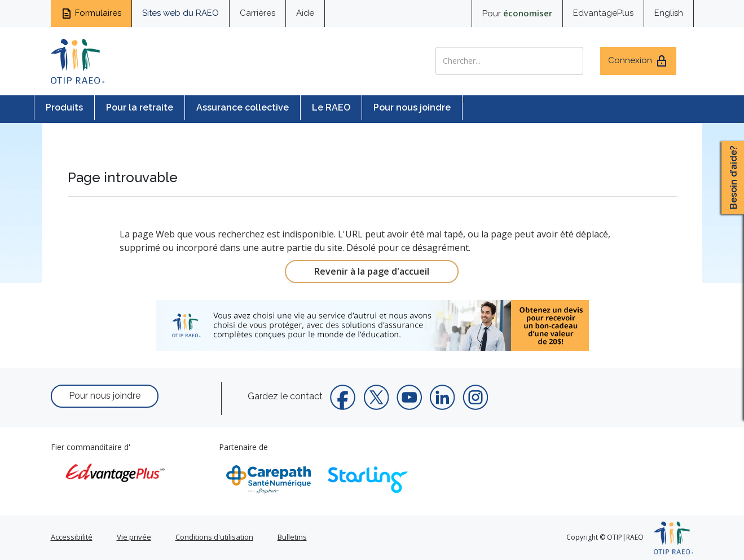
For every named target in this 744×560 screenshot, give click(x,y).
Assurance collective (243, 107)
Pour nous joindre (412, 107)
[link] (372, 325)
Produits (64, 107)
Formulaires (91, 14)
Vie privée (134, 537)
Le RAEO (331, 107)
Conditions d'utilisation (214, 537)
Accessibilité (72, 537)
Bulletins (292, 537)
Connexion (638, 61)
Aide (305, 13)
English (669, 13)
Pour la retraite (140, 107)
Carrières (257, 13)
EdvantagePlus (603, 13)
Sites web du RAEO (181, 13)
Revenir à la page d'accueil (372, 271)
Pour (517, 13)
